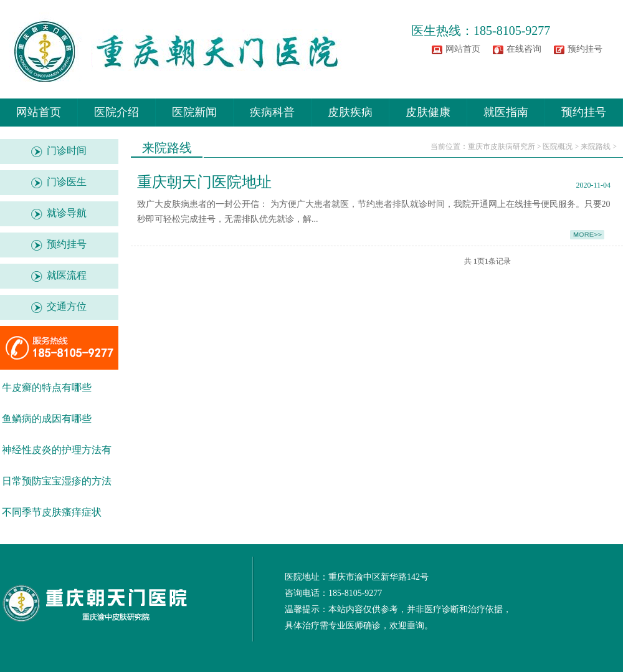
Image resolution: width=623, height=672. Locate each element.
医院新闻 (194, 112)
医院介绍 (117, 112)
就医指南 (506, 112)
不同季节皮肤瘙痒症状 (52, 512)
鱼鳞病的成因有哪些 (47, 419)
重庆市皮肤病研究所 (502, 146)
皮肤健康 (428, 112)
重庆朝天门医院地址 (204, 182)
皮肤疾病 (350, 112)
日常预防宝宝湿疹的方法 (57, 481)
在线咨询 (524, 49)
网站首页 (463, 49)
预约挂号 (585, 49)
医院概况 (558, 146)
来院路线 (596, 146)
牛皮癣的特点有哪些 (47, 387)
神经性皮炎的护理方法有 (57, 450)
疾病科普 (272, 112)
